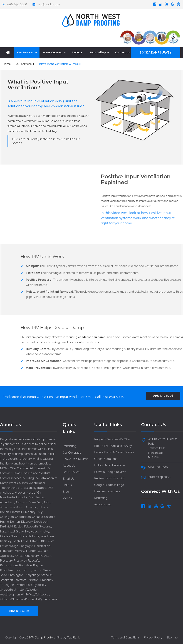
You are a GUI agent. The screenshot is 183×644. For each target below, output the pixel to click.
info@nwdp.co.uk (49, 4)
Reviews (77, 52)
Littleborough (9, 546)
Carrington (7, 517)
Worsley (29, 599)
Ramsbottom (9, 565)
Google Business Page (109, 485)
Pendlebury (31, 556)
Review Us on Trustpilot (110, 478)
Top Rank (73, 637)
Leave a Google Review (110, 472)
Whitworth (42, 594)
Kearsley (6, 541)
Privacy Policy (153, 637)
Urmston (20, 589)
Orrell (19, 556)
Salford (26, 570)
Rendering (69, 446)
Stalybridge (32, 575)
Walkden (32, 589)
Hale (3, 531)
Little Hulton (29, 541)
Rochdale (25, 565)
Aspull (20, 507)
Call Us (67, 485)
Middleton (7, 551)
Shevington (16, 575)
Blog (66, 492)
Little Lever (46, 541)
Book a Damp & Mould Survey (114, 452)
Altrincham (7, 502)
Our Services (25, 52)
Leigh (16, 541)
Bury (39, 512)
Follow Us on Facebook (110, 465)
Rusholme (7, 570)
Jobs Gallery (98, 52)
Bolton (4, 512)
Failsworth (31, 526)
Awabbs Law (103, 504)
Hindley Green (9, 536)
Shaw (4, 575)
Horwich (25, 536)
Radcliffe (34, 560)
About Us (69, 465)
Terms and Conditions (125, 637)
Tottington (7, 585)
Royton (38, 565)
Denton (15, 521)
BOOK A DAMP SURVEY (156, 52)
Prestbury (6, 560)
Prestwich (20, 560)
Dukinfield (6, 526)
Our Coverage (72, 452)
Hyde (36, 536)
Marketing (101, 498)
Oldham (43, 551)
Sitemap (172, 637)
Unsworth (6, 589)
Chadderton (23, 517)
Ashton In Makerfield (29, 502)
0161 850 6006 (17, 4)
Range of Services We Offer (112, 439)
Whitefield (28, 594)
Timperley (46, 580)
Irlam (50, 536)
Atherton (32, 507)
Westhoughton (10, 594)
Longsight (26, 546)
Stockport (7, 580)
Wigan (4, 599)
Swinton (33, 580)
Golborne (45, 526)
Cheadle (37, 517)
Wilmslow (16, 599)
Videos (67, 498)
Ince (43, 536)
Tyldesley (40, 585)
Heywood (32, 531)
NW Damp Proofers (42, 637)
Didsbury (27, 521)
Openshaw (7, 556)
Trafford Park (24, 585)
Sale (18, 570)
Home (7, 64)
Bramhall (16, 512)
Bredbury (29, 512)
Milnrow (20, 551)
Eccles (18, 526)
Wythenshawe (47, 599)
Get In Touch (71, 472)
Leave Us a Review (75, 459)
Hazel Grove (16, 531)
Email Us (68, 478)
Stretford (20, 580)
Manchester (36, 497)
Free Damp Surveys (107, 491)
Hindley (44, 531)
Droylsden (41, 521)
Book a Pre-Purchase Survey (113, 446)
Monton (31, 551)
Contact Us (123, 52)
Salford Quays (42, 570)
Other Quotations (106, 459)
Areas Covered (53, 52)
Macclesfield (42, 546)
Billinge (43, 507)
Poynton (45, 556)
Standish (47, 575)
